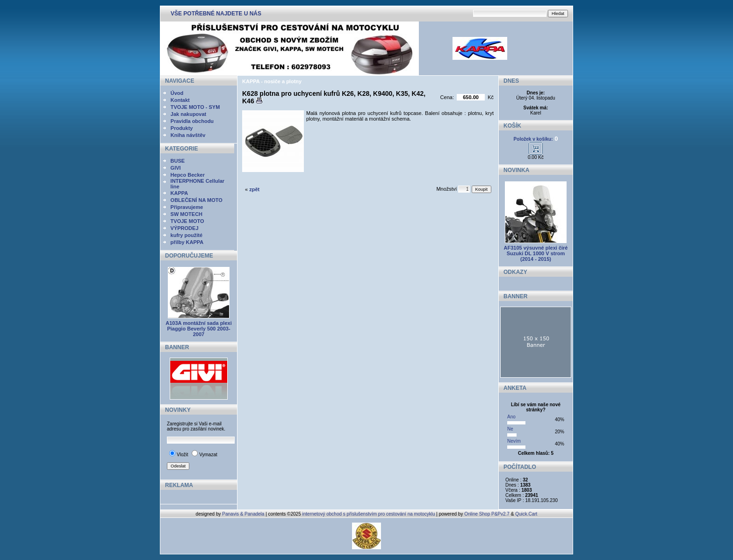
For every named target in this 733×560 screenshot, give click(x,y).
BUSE (178, 161)
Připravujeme (187, 207)
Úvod (177, 93)
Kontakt (180, 100)
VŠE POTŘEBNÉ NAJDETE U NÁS (216, 14)
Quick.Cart (526, 514)
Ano (511, 417)
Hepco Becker (188, 175)
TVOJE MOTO (187, 221)
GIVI (176, 168)
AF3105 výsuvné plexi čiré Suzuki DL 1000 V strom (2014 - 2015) (536, 253)
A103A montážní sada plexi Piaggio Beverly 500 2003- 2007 (198, 329)
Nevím (514, 441)
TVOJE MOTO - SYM (195, 107)
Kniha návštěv (188, 135)
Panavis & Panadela (244, 514)
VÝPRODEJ (185, 228)
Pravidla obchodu (192, 121)
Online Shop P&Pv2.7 (487, 514)
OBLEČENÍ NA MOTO (197, 200)
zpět (254, 189)
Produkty (182, 128)
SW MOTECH (187, 214)
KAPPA (180, 193)
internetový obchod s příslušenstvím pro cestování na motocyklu (369, 514)
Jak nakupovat (188, 114)
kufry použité (187, 235)
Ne (510, 429)
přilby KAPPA (187, 242)
